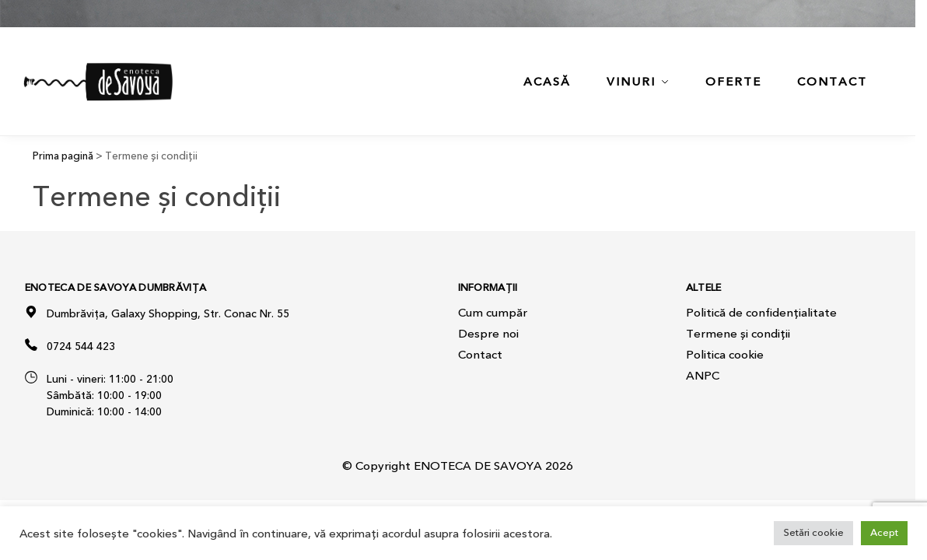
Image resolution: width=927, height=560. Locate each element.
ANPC (703, 376)
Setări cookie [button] (813, 533)
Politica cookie (725, 355)
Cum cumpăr (493, 313)
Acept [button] (884, 533)
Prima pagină (63, 156)
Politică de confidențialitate (761, 313)
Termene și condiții (738, 334)
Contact (480, 355)
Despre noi (488, 334)
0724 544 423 (81, 346)
